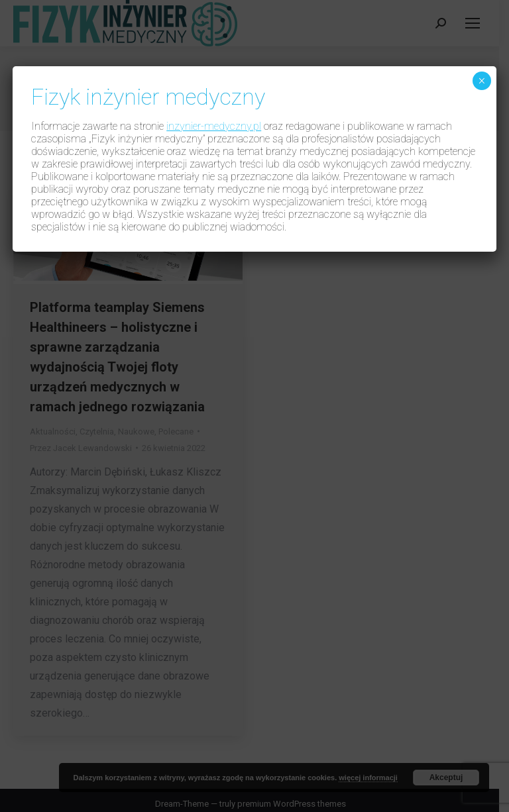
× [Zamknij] (481, 81)
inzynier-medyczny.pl (214, 126)
